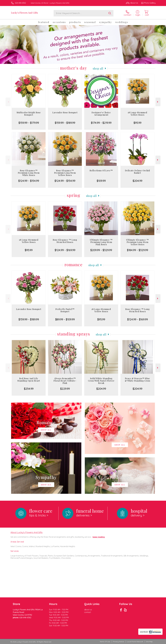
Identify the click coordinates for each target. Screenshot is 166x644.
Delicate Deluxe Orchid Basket (137, 172)
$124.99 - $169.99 (65, 250)
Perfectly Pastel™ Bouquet (65, 310)
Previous (8, 102)
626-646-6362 (20, 3)
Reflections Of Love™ (101, 170)
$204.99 (137, 181)
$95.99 (137, 123)
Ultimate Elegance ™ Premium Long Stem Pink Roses (101, 242)
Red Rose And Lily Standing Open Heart (29, 380)
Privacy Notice (119, 642)
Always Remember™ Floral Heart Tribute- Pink (65, 381)
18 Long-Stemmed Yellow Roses (137, 114)
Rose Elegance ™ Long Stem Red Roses (65, 241)
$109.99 (101, 181)
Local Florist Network (135, 642)
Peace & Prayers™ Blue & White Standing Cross (138, 380)
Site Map (149, 642)
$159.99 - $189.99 (65, 123)
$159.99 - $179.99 (29, 123)
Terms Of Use (105, 642)
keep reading (99, 537)
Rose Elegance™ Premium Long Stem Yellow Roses (65, 173)
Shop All (98, 68)
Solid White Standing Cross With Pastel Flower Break (101, 381)
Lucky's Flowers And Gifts (24, 13)
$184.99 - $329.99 (138, 250)
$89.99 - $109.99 (65, 319)
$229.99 (65, 389)
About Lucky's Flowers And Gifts (27, 532)
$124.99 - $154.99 (29, 181)
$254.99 (29, 389)
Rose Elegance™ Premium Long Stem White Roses (29, 173)
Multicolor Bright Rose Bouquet (29, 114)
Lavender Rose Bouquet (65, 112)
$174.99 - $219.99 (101, 123)
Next (158, 102)
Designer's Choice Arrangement (101, 114)
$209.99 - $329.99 (101, 250)
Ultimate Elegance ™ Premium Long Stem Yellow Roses (137, 242)
